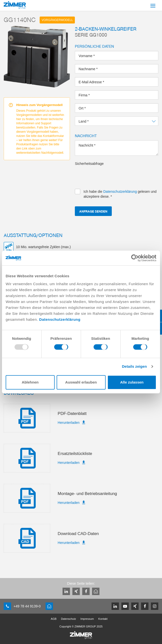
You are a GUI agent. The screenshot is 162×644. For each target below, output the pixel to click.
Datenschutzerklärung (60, 319)
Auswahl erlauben (81, 382)
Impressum (87, 619)
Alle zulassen (132, 382)
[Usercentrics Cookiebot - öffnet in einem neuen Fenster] (135, 258)
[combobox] (117, 121)
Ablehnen (30, 382)
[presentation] (112, 176)
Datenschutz (69, 619)
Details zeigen (134, 366)
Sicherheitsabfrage (89, 164)
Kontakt (103, 619)
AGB (54, 619)
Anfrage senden (93, 211)
